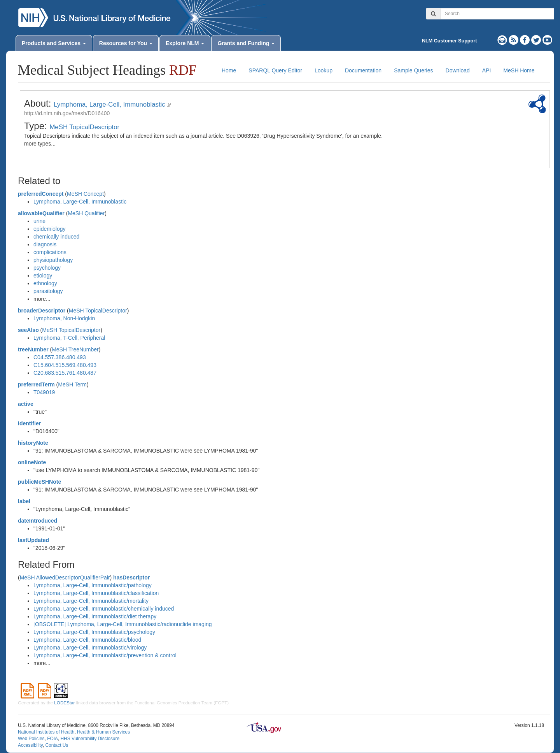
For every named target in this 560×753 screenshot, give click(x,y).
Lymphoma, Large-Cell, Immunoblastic (109, 104)
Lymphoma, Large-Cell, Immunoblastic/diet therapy (95, 616)
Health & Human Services (103, 732)
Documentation (363, 70)
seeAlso (28, 330)
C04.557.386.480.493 (60, 357)
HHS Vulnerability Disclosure (90, 739)
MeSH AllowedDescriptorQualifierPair (65, 577)
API (487, 70)
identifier (29, 423)
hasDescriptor (131, 577)
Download (458, 70)
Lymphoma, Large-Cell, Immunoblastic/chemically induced (104, 609)
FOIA (52, 739)
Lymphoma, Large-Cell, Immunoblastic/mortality (91, 601)
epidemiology (50, 229)
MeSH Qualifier (86, 213)
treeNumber (33, 349)
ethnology (45, 283)
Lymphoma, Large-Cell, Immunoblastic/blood (87, 640)
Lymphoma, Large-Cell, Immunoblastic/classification (96, 593)
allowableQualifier (41, 213)
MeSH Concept (85, 194)
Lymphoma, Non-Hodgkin (64, 318)
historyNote (33, 443)
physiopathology (53, 260)
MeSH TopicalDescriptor (84, 127)
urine (39, 221)
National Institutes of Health (46, 732)
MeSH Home (519, 70)
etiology (43, 276)
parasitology (48, 291)
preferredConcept (41, 194)
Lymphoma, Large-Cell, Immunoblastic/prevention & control (105, 655)
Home (229, 70)
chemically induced (56, 237)
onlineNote (32, 462)
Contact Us (57, 745)
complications (50, 252)
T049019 (44, 392)
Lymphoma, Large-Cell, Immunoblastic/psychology (94, 632)
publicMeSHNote (39, 482)
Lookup (324, 70)
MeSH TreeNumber (75, 349)
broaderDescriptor (42, 311)
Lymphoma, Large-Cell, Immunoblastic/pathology (93, 585)
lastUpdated (33, 540)
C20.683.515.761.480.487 (65, 373)
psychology (47, 268)
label (24, 501)
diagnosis (45, 244)
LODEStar (64, 703)
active (26, 404)
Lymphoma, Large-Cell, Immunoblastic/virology (90, 648)
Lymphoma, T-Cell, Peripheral (69, 338)
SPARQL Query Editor (275, 70)
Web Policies (31, 739)
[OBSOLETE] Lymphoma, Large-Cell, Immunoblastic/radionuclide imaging (123, 624)
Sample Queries (413, 70)
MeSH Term (72, 384)
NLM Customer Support (449, 41)
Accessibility (30, 745)
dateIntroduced (38, 521)
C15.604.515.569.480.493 (65, 365)
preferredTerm (36, 384)
